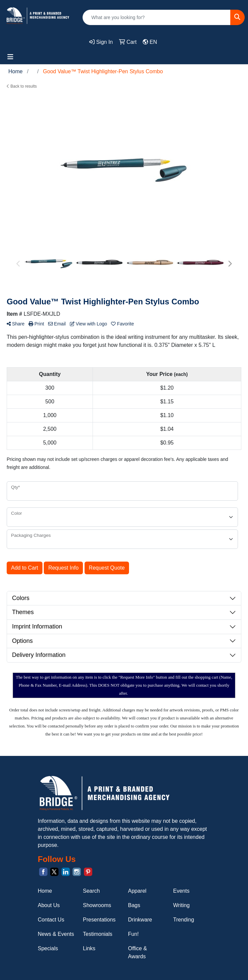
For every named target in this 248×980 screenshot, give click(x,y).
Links (89, 948)
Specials (48, 948)
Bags (134, 905)
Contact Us (51, 920)
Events (181, 891)
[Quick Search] (157, 17)
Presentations (99, 920)
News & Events (56, 934)
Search (91, 891)
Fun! (133, 934)
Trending (184, 920)
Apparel (137, 891)
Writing (181, 905)
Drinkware (140, 920)
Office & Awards (138, 952)
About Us (49, 905)
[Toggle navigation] (10, 57)
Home (45, 891)
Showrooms (97, 905)
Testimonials (98, 934)
